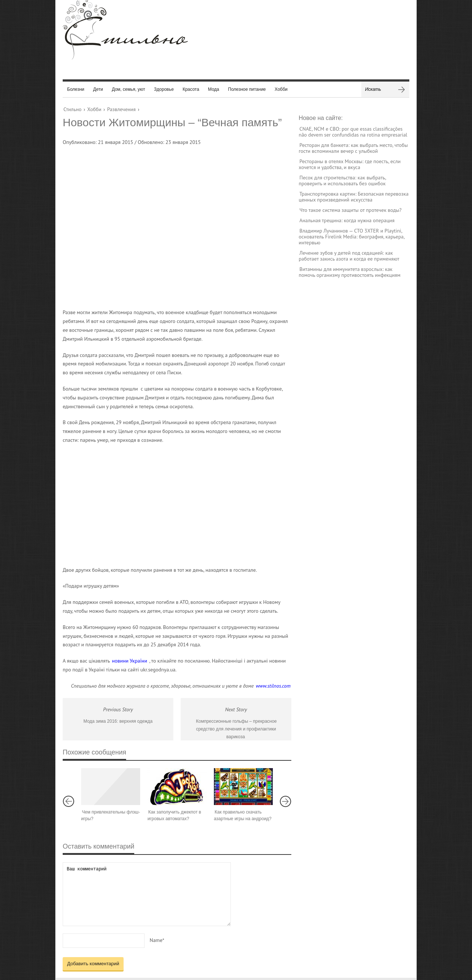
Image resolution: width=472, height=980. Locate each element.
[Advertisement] (170, 224)
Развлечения (121, 109)
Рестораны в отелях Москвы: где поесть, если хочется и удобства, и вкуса (350, 164)
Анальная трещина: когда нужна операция (347, 220)
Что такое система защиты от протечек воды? (350, 210)
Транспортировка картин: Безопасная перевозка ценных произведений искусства (354, 197)
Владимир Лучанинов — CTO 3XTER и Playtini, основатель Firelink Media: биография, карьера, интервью (352, 237)
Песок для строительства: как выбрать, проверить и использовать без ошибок (342, 180)
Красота (191, 89)
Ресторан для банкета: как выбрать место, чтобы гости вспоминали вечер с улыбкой (353, 148)
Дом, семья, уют (128, 89)
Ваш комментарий (147, 894)
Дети (98, 89)
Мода (214, 89)
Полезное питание (247, 89)
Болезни (76, 89)
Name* (157, 940)
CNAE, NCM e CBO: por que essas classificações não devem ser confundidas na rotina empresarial (353, 132)
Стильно (72, 109)
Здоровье (164, 89)
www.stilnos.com (273, 686)
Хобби (281, 89)
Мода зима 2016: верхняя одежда (118, 721)
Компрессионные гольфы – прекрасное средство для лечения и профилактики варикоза (236, 729)
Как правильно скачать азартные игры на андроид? (243, 815)
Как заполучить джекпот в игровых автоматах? (174, 815)
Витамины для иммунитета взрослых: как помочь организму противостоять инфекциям (350, 272)
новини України (130, 661)
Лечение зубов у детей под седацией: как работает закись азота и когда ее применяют (349, 256)
